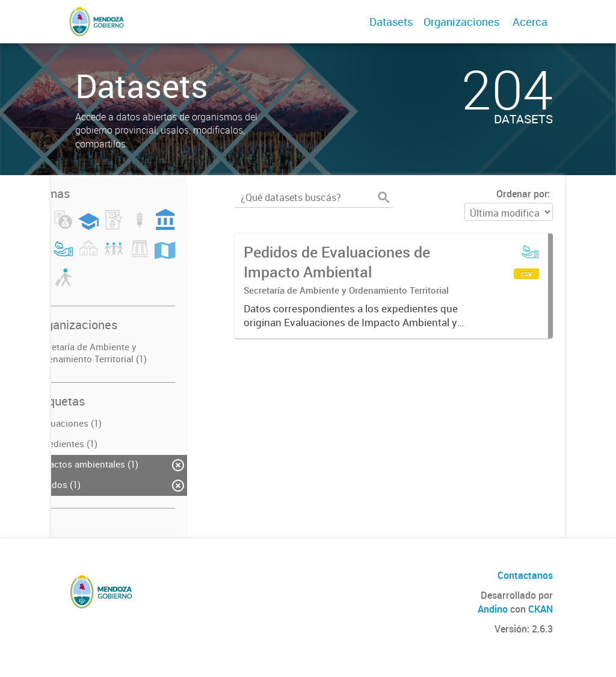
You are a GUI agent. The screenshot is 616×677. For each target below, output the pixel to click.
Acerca (530, 22)
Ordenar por (522, 194)
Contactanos (525, 575)
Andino (493, 609)
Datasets (391, 22)
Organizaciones (461, 22)
